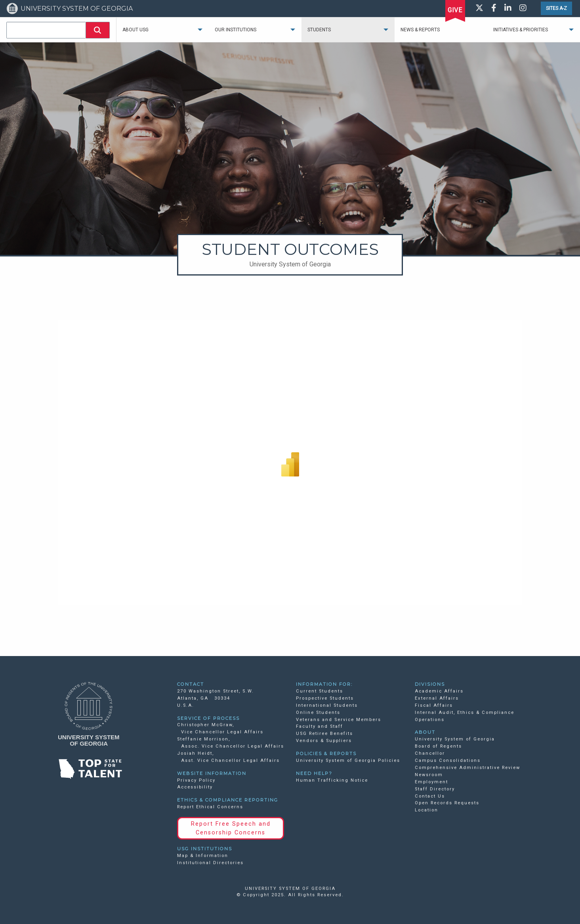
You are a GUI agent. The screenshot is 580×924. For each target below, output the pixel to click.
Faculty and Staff (320, 726)
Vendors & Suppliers (324, 741)
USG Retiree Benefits (324, 734)
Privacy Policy (196, 780)
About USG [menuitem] (135, 30)
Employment (431, 782)
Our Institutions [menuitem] (236, 30)
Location (426, 810)
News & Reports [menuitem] (420, 30)
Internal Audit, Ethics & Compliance (465, 713)
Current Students (320, 691)
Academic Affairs (439, 691)
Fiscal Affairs (434, 705)
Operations (430, 720)
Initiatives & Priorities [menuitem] (521, 30)
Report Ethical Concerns (210, 807)
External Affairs (437, 698)
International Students (327, 705)
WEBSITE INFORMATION (212, 773)
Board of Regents (438, 746)
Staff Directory (435, 789)
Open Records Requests (447, 803)
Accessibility (195, 787)
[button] (98, 30)
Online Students (318, 713)
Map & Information (203, 856)
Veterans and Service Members (339, 720)
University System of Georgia (455, 739)
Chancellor (430, 753)
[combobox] (46, 30)
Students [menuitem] (319, 30)
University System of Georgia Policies (348, 760)
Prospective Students (325, 698)
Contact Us (430, 796)
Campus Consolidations (448, 760)
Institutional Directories (210, 863)
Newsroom (429, 775)
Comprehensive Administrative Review (467, 768)
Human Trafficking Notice (332, 780)
